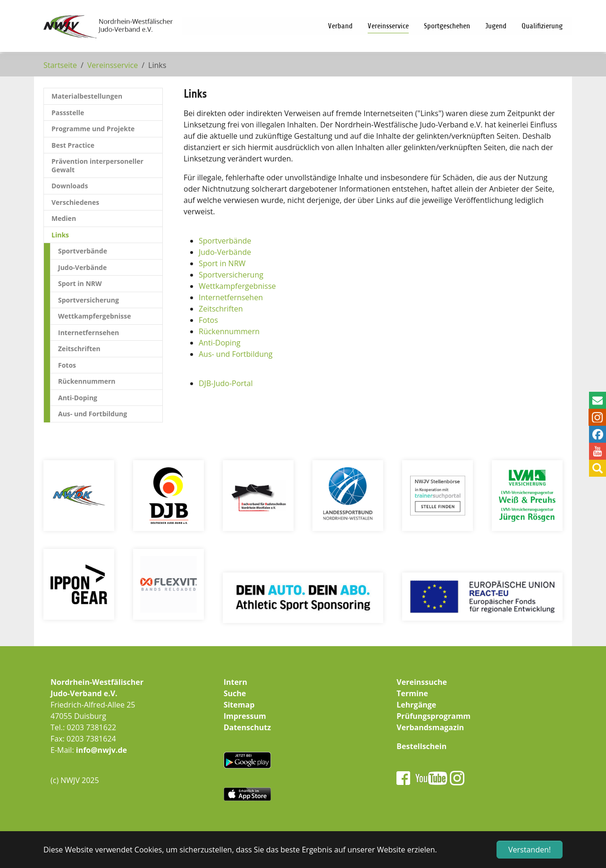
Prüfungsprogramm (433, 716)
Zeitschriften (221, 309)
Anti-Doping (219, 343)
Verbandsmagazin (430, 727)
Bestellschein (421, 746)
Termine (412, 693)
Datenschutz (247, 727)
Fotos (208, 320)
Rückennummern (229, 331)
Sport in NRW (222, 263)
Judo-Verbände (225, 252)
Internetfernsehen (231, 297)
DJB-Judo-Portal (226, 383)
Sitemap (239, 705)
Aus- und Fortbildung (236, 354)
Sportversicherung (231, 275)
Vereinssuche (422, 682)
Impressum (245, 716)
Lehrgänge (416, 705)
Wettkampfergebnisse (237, 286)
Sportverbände (225, 241)
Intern (236, 682)
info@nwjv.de (101, 750)
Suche (235, 693)
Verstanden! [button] (530, 850)
